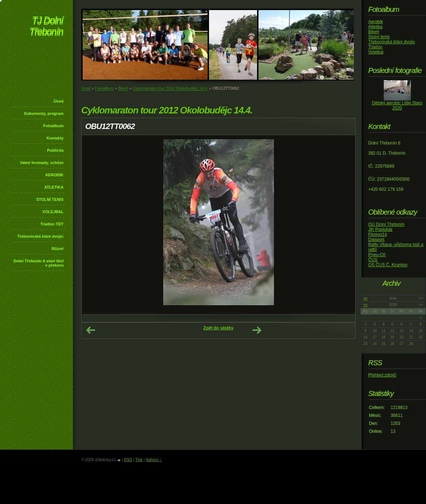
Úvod (59, 101)
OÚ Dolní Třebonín (386, 224)
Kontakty (55, 138)
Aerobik (376, 22)
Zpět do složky (218, 328)
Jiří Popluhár (380, 229)
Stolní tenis (379, 37)
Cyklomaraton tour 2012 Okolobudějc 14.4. (170, 88)
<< (366, 298)
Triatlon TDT (52, 224)
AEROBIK (54, 175)
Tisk (139, 460)
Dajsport (376, 240)
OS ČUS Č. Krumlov (388, 265)
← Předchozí (91, 330)
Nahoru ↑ (154, 460)
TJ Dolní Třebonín (46, 27)
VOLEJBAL (53, 212)
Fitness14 (378, 234)
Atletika (375, 27)
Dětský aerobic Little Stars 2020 (397, 105)
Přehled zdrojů (382, 375)
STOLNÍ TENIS (50, 199)
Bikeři (123, 88)
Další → (257, 330)
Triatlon (375, 47)
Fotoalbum (53, 126)
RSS (128, 460)
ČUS (373, 260)
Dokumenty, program (44, 113)
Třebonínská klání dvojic (40, 236)
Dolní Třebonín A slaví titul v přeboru (38, 263)
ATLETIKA (54, 187)
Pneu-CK (377, 255)
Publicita (55, 150)
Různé (58, 249)
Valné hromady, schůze (42, 163)
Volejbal (376, 52)
